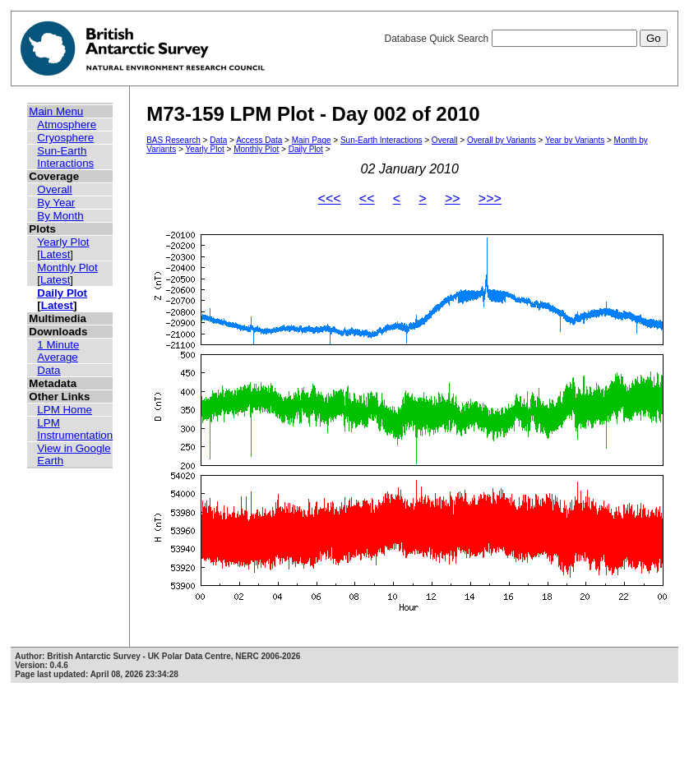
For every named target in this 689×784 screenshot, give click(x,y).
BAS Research (173, 140)
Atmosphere (67, 125)
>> (453, 198)
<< (367, 198)
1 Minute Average (58, 351)
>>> (490, 198)
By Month (60, 216)
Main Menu (56, 111)
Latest (55, 254)
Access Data (259, 140)
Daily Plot (62, 293)
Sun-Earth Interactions (65, 157)
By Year (56, 203)
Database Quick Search (525, 39)
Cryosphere (65, 138)
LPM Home (65, 410)
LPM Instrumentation (75, 429)
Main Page (312, 140)
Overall (54, 189)
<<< (330, 198)
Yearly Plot (63, 242)
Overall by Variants (502, 140)
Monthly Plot (67, 267)
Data (49, 370)
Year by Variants (575, 140)
